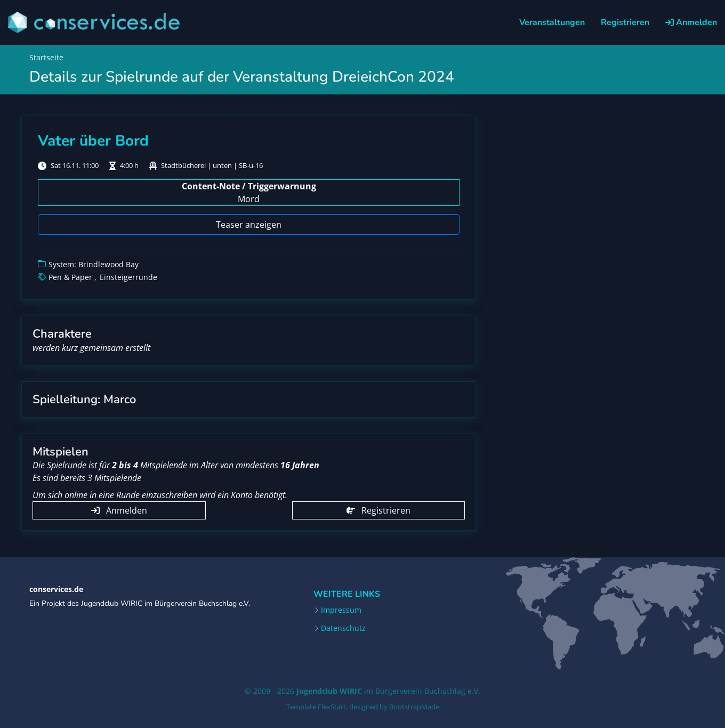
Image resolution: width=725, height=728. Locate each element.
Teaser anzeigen (249, 225)
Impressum (341, 610)
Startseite (46, 57)
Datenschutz (343, 628)
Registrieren (625, 22)
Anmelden (691, 22)
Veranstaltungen (552, 22)
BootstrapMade (414, 707)
